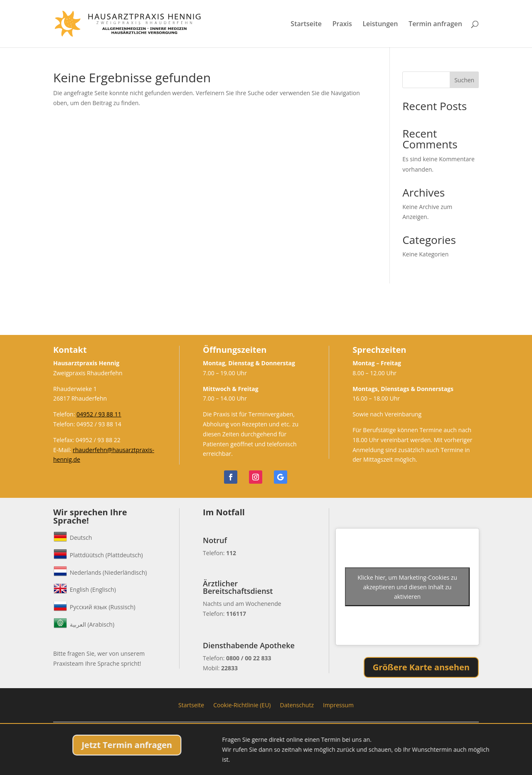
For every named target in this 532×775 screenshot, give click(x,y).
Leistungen (380, 25)
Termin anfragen (435, 25)
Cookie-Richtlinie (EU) (242, 705)
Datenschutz (297, 705)
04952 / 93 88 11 (99, 414)
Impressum (338, 705)
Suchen (464, 80)
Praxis (342, 25)
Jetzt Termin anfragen (206, 745)
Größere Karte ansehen (421, 667)
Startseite (306, 25)
